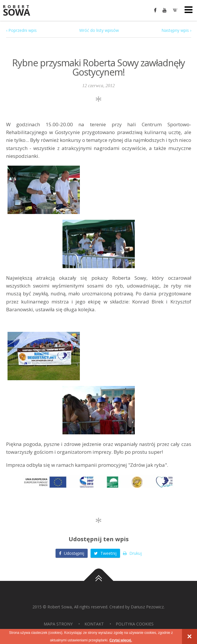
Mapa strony (58, 624)
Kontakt (94, 624)
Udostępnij (72, 553)
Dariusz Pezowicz (147, 607)
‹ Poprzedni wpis (21, 30)
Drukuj (132, 553)
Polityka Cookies (135, 624)
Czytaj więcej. (121, 640)
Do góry (99, 581)
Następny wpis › (176, 30)
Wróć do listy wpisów (99, 30)
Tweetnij (105, 553)
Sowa (20, 11)
